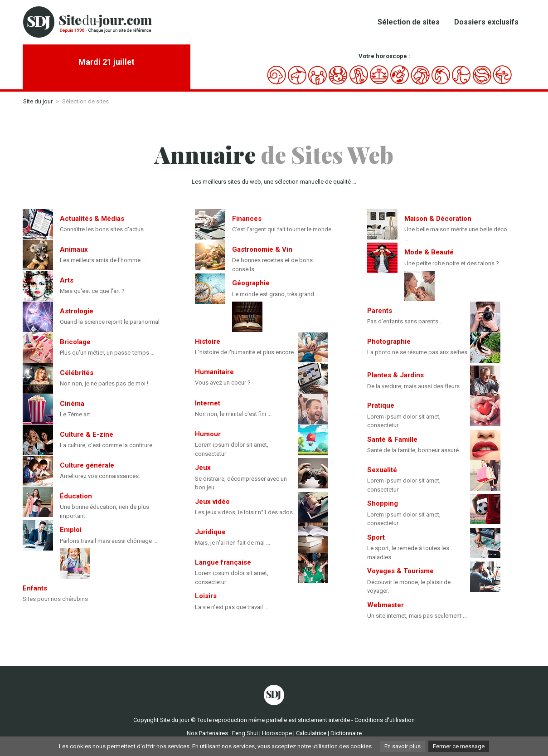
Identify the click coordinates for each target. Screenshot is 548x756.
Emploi (71, 530)
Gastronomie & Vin (262, 249)
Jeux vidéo (212, 502)
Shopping (383, 503)
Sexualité (382, 470)
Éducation (76, 496)
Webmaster (386, 605)
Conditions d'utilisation (385, 720)
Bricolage (75, 342)
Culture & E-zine (87, 434)
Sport (376, 537)
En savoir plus (403, 746)
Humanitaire (214, 372)
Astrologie (77, 311)
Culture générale (87, 465)
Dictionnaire (346, 733)
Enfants (35, 588)
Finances (247, 219)
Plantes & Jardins (395, 375)
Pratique (381, 405)
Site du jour (38, 101)
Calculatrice (311, 733)
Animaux (74, 249)
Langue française (223, 562)
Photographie (389, 341)
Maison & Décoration (438, 219)
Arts (67, 280)
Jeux (203, 468)
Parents (380, 311)
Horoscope (277, 733)
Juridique (210, 532)
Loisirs (206, 596)
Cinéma (72, 404)
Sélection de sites (409, 22)
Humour (208, 434)
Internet (208, 403)
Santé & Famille (392, 439)
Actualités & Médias (92, 219)
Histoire (208, 341)
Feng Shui (245, 733)
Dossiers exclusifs (486, 22)
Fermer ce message (459, 746)
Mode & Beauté (429, 252)
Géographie (251, 283)
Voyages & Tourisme (400, 571)
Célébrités (77, 373)
